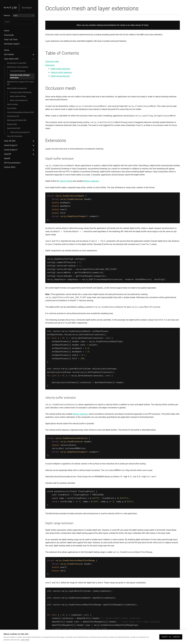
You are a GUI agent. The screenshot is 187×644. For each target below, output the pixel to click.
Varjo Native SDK (11, 59)
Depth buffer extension (60, 69)
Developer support (12, 44)
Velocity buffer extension (61, 72)
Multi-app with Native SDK (17, 120)
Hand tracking (12, 104)
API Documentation (12, 163)
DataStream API (13, 116)
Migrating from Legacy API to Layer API (20, 83)
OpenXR (8, 154)
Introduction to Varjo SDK (17, 63)
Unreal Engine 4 (11, 150)
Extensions (50, 65)
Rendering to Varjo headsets (18, 67)
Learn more (25, 640)
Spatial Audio (12, 124)
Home (7, 31)
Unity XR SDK (10, 141)
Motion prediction (92, 181)
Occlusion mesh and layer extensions (20, 76)
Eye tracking (12, 108)
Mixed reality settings (18, 96)
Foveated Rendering (18, 71)
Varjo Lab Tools (11, 39)
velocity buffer (66, 181)
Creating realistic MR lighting (21, 92)
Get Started (9, 54)
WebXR (7, 158)
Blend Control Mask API (19, 100)
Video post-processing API (20, 132)
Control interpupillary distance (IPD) (20, 112)
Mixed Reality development (17, 88)
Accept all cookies (171, 637)
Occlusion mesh (52, 61)
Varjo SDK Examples (15, 136)
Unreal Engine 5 (11, 145)
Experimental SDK (14, 128)
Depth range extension (60, 76)
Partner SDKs (10, 167)
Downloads (9, 35)
